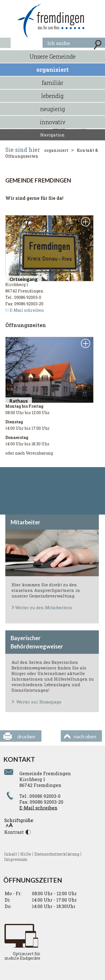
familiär (53, 83)
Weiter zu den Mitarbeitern (44, 607)
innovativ (53, 122)
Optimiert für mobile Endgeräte (22, 956)
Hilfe (26, 854)
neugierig (53, 109)
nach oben (85, 736)
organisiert (53, 69)
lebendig (53, 96)
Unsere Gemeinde (53, 56)
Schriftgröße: (19, 822)
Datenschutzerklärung (57, 854)
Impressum (16, 859)
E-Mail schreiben (27, 310)
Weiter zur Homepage (39, 702)
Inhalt (11, 854)
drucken (26, 736)
